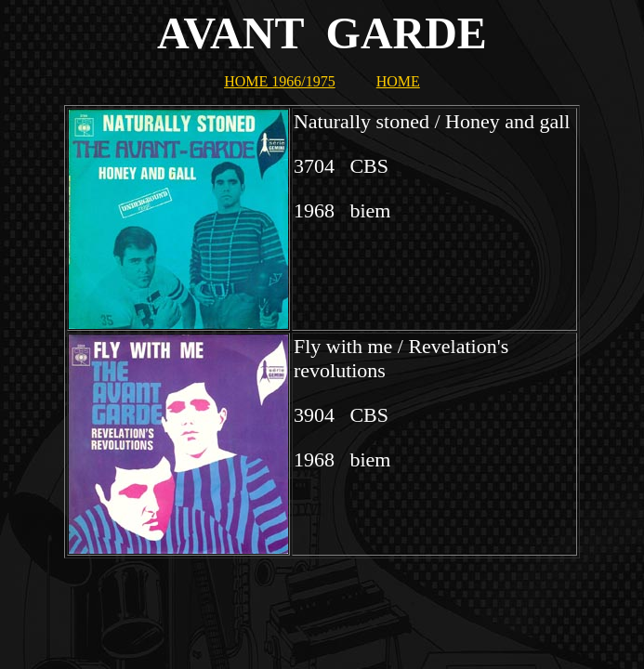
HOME (398, 81)
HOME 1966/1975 (280, 81)
